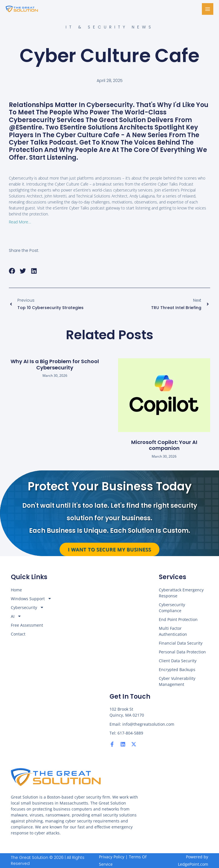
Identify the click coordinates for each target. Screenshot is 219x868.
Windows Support (31, 599)
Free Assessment (27, 625)
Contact (18, 634)
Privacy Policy (112, 857)
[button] (12, 271)
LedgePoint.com (193, 864)
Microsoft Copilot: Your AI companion (164, 445)
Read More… (20, 222)
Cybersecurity (27, 607)
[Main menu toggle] (208, 9)
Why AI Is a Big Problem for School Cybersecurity (55, 364)
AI (16, 616)
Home (16, 590)
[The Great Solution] (23, 9)
